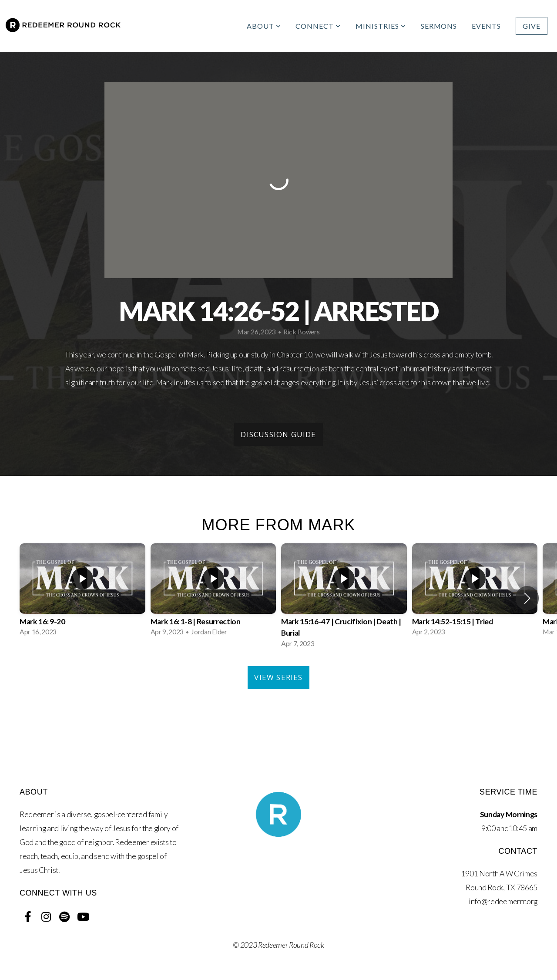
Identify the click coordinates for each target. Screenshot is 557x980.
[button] (527, 598)
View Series (278, 677)
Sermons (439, 26)
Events (486, 26)
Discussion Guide (278, 434)
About (264, 26)
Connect (318, 26)
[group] (82, 593)
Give (532, 26)
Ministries (381, 26)
